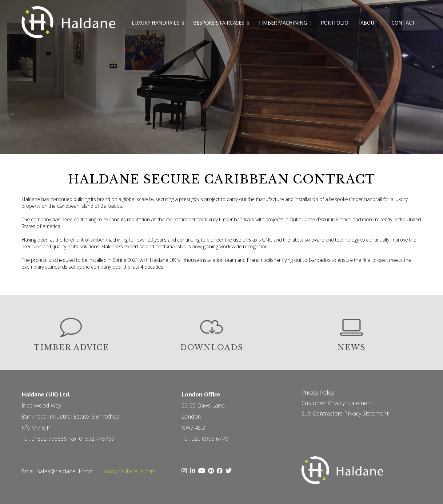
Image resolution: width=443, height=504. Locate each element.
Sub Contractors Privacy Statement (345, 413)
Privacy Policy (318, 392)
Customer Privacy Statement (337, 403)
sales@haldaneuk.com (65, 471)
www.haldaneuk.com (130, 471)
